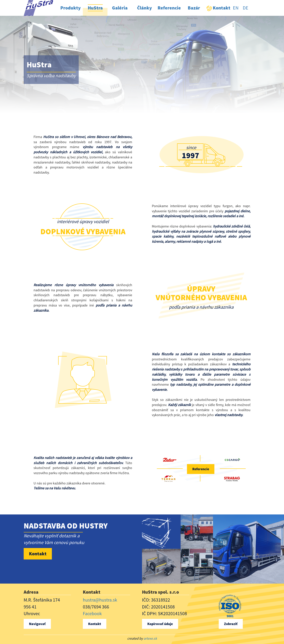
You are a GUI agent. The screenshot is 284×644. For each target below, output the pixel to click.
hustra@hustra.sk (100, 600)
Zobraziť (231, 624)
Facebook (92, 613)
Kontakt (38, 554)
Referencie (201, 469)
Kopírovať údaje (160, 624)
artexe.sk (150, 638)
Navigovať (37, 624)
